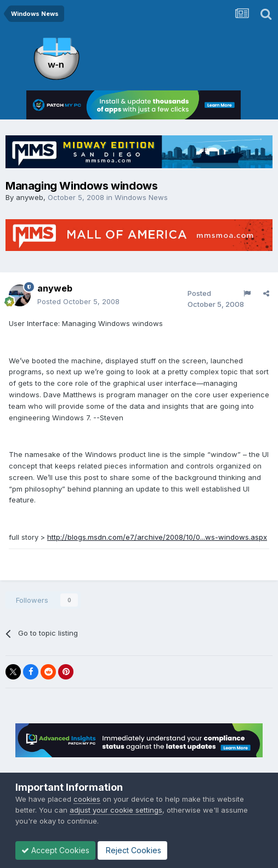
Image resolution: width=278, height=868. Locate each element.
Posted (78, 301)
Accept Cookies (55, 850)
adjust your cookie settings (116, 810)
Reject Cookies (132, 850)
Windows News (141, 197)
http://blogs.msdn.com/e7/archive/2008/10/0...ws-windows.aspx (157, 537)
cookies (87, 799)
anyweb (30, 197)
